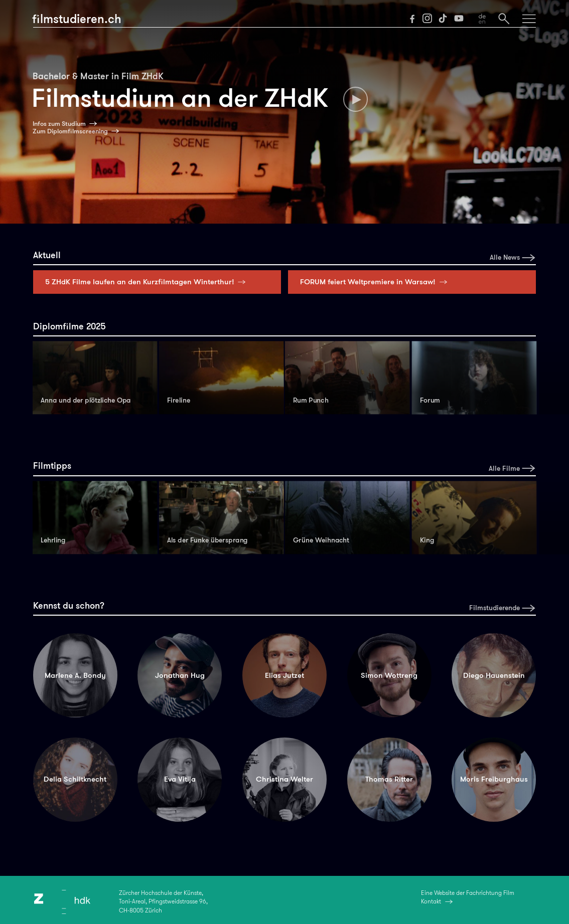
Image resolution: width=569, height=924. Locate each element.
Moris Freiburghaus (494, 779)
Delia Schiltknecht (75, 779)
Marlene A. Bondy (75, 675)
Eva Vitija (180, 779)
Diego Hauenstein (494, 675)
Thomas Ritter (389, 779)
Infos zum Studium (59, 124)
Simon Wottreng (389, 675)
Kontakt (431, 901)
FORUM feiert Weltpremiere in (376, 282)
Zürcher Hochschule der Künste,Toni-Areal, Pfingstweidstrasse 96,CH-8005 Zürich (163, 902)
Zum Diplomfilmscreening (70, 131)
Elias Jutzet (285, 675)
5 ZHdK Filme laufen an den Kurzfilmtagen (148, 282)
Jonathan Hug (180, 675)
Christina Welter (285, 779)
